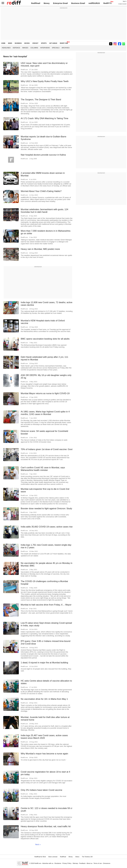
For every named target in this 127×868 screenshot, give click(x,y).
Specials (56, 48)
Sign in (125, 1)
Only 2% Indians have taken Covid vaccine (41, 790)
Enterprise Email (60, 3)
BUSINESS (18, 43)
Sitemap (75, 863)
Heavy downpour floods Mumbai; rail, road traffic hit (46, 826)
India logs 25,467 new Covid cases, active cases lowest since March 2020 (44, 737)
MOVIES (27, 43)
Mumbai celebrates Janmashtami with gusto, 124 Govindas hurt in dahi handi (44, 211)
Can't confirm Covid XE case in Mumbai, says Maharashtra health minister (43, 469)
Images (25, 48)
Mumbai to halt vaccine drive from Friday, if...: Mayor (46, 605)
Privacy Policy (67, 863)
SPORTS (44, 43)
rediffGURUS (94, 3)
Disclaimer (58, 863)
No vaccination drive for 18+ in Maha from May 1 (44, 699)
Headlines (6, 48)
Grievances (107, 863)
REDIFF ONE (64, 43)
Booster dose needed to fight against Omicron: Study (46, 509)
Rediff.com (38, 863)
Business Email (78, 3)
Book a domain (53, 857)
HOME (3, 43)
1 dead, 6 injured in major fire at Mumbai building (44, 663)
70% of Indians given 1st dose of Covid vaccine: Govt (47, 449)
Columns (34, 48)
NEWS (10, 43)
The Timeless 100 (87, 857)
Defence (16, 48)
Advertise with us (48, 863)
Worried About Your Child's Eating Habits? (41, 191)
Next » (38, 844)
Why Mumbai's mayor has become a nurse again (44, 754)
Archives (66, 48)
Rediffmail (36, 3)
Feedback (82, 863)
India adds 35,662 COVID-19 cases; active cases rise (47, 527)
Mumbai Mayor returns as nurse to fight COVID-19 (45, 393)
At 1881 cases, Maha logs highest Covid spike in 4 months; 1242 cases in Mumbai (45, 413)
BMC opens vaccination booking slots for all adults (45, 339)
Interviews (45, 48)
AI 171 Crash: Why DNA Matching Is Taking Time (45, 118)
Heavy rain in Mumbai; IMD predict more (40, 249)
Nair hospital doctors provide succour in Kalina (43, 155)
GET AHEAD (53, 43)
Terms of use (98, 863)
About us (90, 863)
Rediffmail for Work (40, 857)
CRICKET (35, 43)
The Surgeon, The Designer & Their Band (41, 100)
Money (47, 3)
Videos (77, 857)
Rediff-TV (108, 3)
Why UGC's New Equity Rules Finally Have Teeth (45, 81)
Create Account (122, 4)
